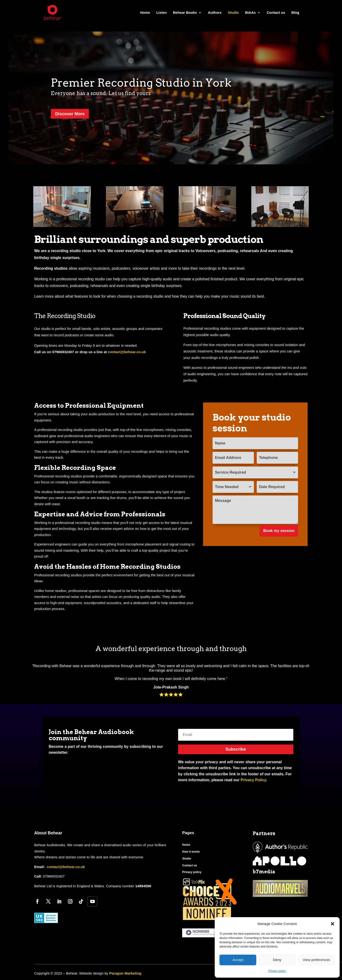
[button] (332, 924)
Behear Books (185, 13)
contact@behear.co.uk (127, 352)
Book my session (279, 531)
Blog (295, 13)
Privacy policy (277, 971)
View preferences (317, 960)
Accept (238, 960)
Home (145, 13)
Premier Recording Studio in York (141, 83)
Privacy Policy (253, 780)
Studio (233, 13)
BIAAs (250, 13)
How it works (191, 852)
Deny (277, 960)
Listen (161, 13)
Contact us (276, 13)
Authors (215, 13)
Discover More (70, 114)
